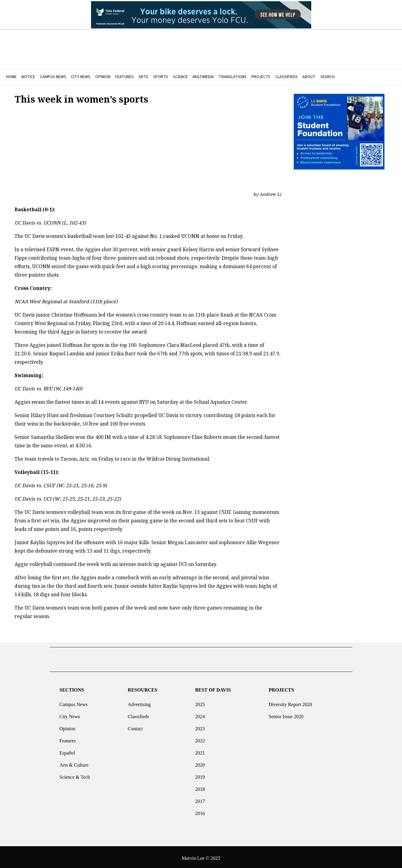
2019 (200, 775)
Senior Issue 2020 (286, 714)
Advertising (139, 702)
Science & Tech (75, 775)
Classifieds (138, 714)
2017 (200, 799)
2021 (200, 750)
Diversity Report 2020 (290, 702)
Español (67, 750)
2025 (200, 702)
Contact (135, 726)
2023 (200, 726)
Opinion (67, 726)
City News (70, 714)
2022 (200, 738)
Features (67, 738)
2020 (200, 763)
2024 (200, 714)
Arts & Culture (74, 763)
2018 (200, 787)
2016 (200, 811)
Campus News (73, 702)
